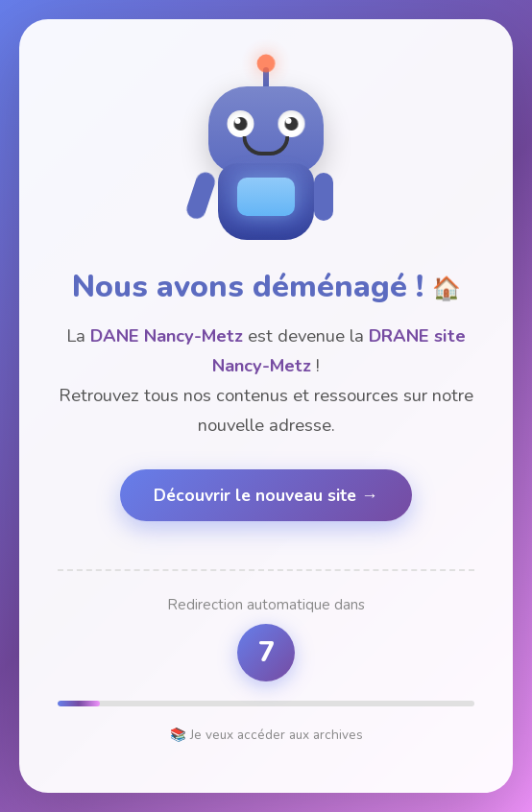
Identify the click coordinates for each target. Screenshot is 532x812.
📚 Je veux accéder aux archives (266, 735)
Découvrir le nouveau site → (266, 495)
